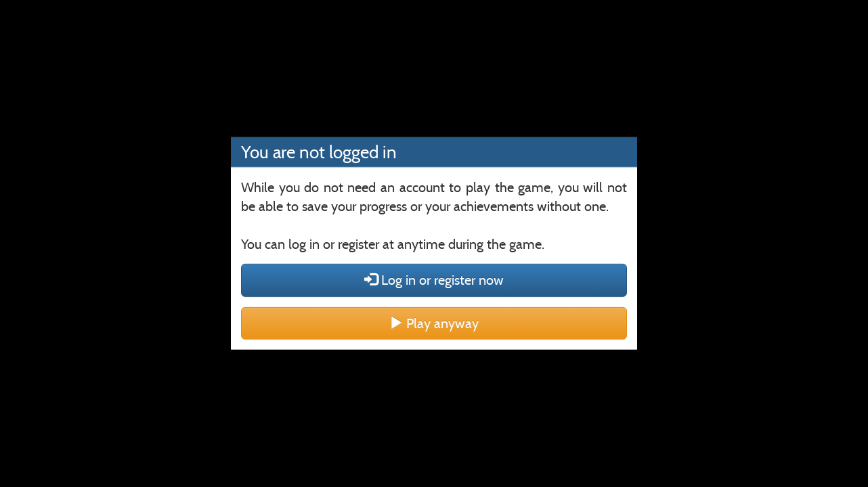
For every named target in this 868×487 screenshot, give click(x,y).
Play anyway (434, 323)
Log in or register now (434, 280)
